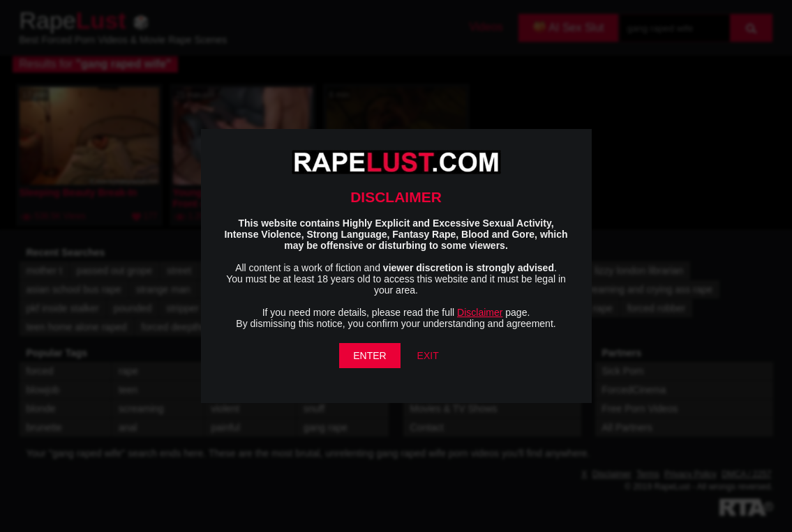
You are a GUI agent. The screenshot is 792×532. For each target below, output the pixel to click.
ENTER (369, 356)
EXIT (428, 356)
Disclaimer (480, 312)
